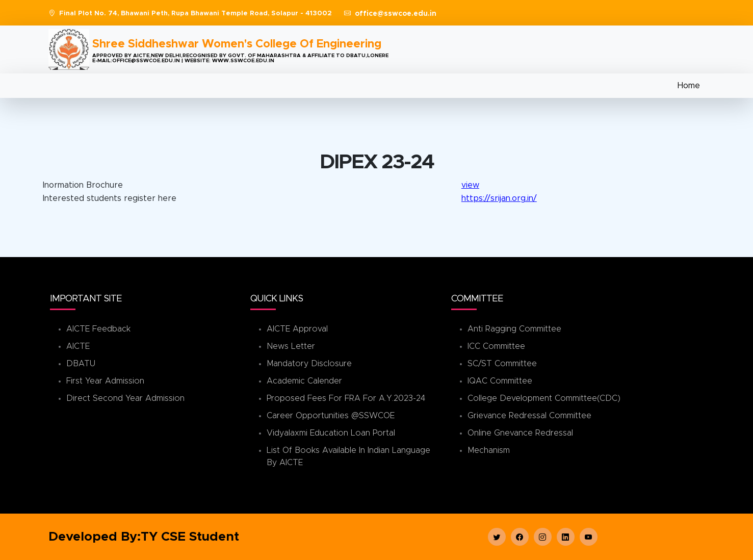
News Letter (291, 346)
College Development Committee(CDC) (544, 398)
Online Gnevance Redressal (520, 433)
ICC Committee (496, 346)
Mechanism (489, 450)
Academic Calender (304, 381)
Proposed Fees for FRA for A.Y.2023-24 (346, 398)
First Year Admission (105, 381)
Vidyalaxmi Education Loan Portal (331, 433)
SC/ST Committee (502, 364)
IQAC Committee (500, 381)
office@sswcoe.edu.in (396, 14)
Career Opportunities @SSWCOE (331, 416)
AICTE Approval (297, 329)
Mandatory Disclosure (309, 364)
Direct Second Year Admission (125, 398)
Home (689, 86)
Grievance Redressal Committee (529, 416)
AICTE (78, 346)
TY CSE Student (190, 537)
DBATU (81, 364)
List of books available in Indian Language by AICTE (348, 456)
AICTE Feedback (98, 329)
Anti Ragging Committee (514, 329)
